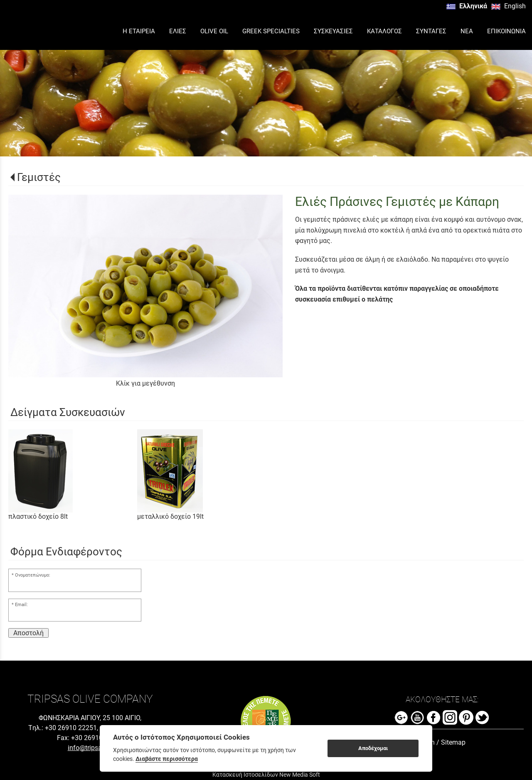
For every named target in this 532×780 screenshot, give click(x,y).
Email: (21, 605)
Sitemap (453, 742)
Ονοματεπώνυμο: (33, 575)
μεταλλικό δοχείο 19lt (170, 516)
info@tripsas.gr (90, 748)
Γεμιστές (39, 177)
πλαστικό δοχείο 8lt (38, 516)
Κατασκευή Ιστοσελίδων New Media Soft (266, 775)
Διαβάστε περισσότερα (167, 759)
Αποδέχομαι (373, 748)
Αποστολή (28, 633)
